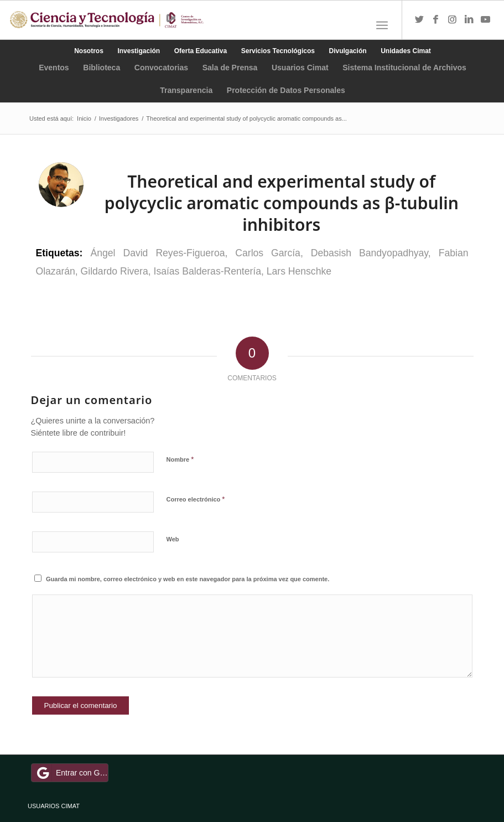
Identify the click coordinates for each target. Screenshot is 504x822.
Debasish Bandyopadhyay (370, 253)
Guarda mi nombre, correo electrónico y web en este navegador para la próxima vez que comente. (188, 579)
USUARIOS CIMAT (54, 806)
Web (173, 539)
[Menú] (382, 25)
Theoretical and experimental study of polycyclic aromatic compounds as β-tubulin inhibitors (282, 203)
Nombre (180, 459)
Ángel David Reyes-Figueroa (157, 253)
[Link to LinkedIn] (469, 20)
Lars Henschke (299, 271)
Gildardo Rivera (115, 271)
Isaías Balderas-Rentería (207, 271)
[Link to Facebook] (436, 20)
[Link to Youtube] (486, 20)
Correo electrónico (196, 499)
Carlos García (268, 253)
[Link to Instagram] (453, 20)
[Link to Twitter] (419, 20)
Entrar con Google (71, 773)
